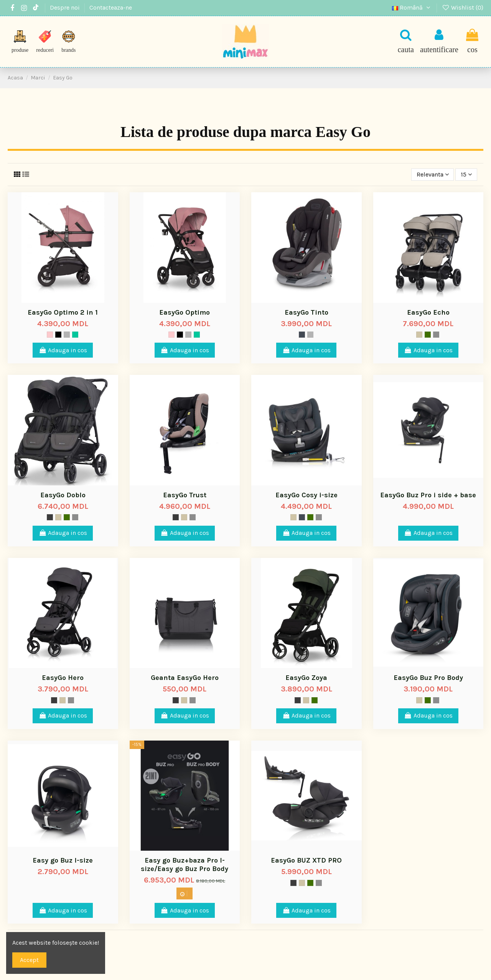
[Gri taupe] (419, 335)
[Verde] (75, 335)
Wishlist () (462, 7)
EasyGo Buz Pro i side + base (428, 495)
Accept (29, 960)
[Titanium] (436, 335)
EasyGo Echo (428, 312)
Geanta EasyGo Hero (185, 678)
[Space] (302, 335)
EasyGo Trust (185, 495)
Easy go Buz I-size (63, 860)
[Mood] (428, 335)
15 (466, 174)
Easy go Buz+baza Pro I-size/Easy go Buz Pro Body (185, 865)
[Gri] (67, 335)
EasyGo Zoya (306, 678)
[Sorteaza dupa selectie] (433, 175)
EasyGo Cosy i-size (306, 495)
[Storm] (50, 517)
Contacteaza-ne (111, 7)
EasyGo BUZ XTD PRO (306, 860)
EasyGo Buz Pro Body (428, 678)
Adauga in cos (63, 350)
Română (412, 7)
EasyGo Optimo (185, 312)
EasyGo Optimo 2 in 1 (63, 312)
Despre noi (66, 7)
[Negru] (58, 335)
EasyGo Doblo (63, 495)
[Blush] (50, 335)
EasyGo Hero (63, 678)
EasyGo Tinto (306, 312)
